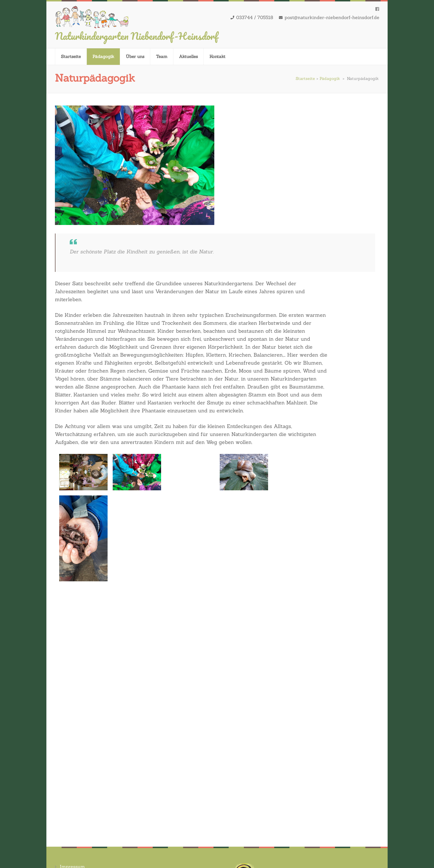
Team (162, 56)
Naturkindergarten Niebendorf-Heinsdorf (136, 36)
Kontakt (217, 56)
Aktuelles (188, 56)
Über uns (135, 56)
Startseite (71, 56)
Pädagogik (103, 56)
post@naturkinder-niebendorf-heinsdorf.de (332, 17)
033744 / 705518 (255, 17)
